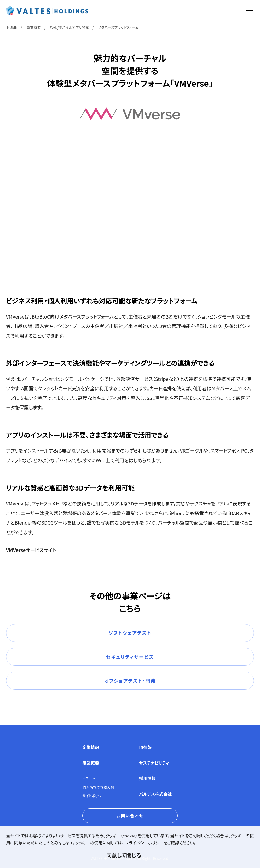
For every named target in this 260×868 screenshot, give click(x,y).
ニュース (89, 778)
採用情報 (147, 778)
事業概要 (91, 763)
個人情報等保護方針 (98, 787)
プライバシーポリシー (144, 843)
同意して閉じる (124, 855)
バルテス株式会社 (155, 794)
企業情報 (91, 747)
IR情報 (145, 747)
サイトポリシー (94, 796)
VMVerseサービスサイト (31, 550)
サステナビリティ (154, 763)
